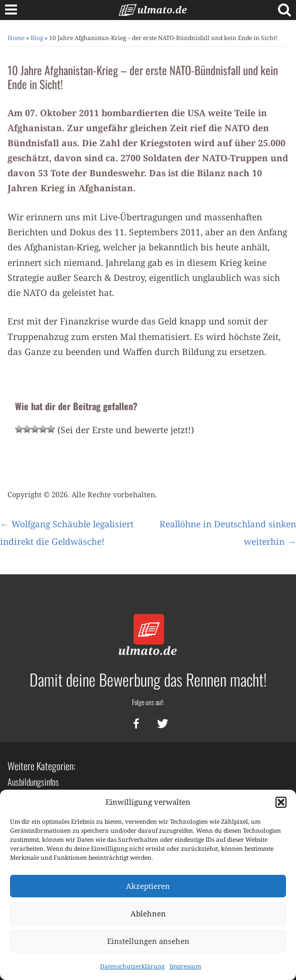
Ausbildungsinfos (33, 782)
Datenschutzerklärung (132, 966)
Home (16, 38)
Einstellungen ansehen (148, 941)
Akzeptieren (148, 886)
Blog (37, 38)
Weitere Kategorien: (41, 766)
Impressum (185, 966)
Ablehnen (148, 913)
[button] (281, 802)
